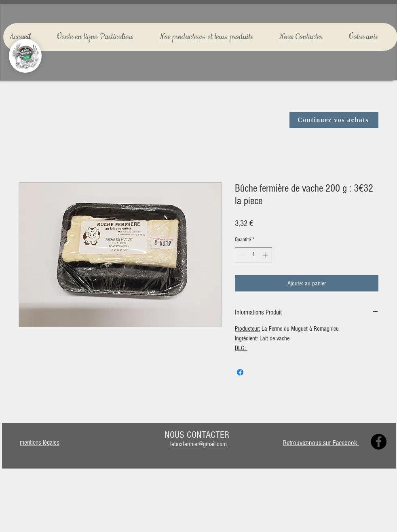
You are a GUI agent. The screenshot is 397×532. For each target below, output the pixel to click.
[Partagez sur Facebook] (240, 372)
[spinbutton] (253, 255)
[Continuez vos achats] (334, 120)
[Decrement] (241, 255)
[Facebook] (379, 442)
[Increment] (266, 255)
